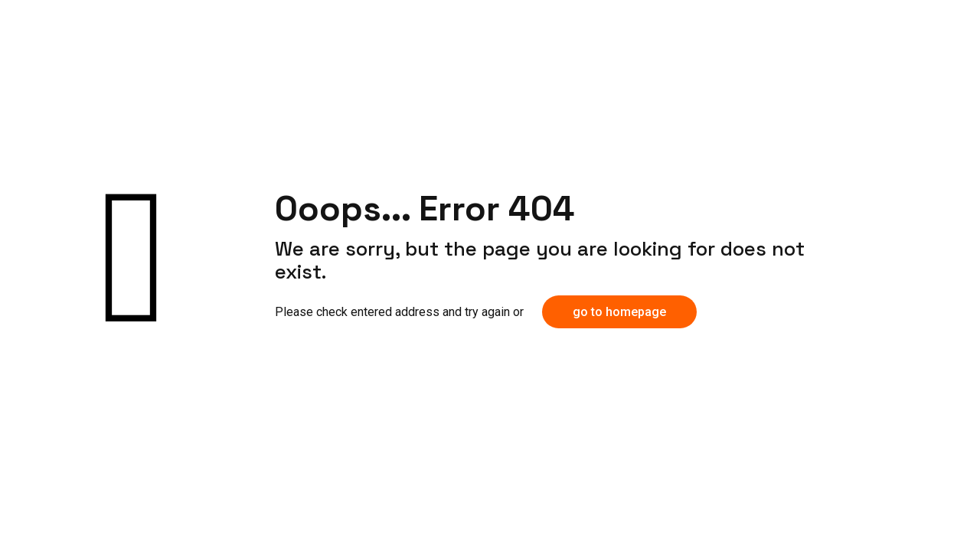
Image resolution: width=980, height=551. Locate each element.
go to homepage (619, 312)
